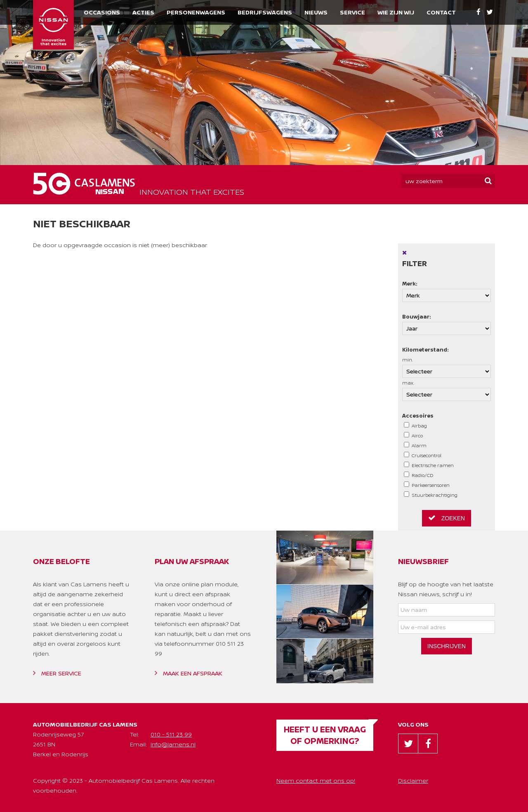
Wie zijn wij (396, 12)
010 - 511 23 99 (171, 734)
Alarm (415, 445)
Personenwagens (196, 12)
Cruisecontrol (423, 455)
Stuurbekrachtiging (431, 495)
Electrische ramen (429, 465)
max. (447, 390)
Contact (441, 12)
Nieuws (316, 12)
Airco (413, 435)
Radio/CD (419, 475)
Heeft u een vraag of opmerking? (325, 735)
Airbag (415, 425)
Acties (143, 12)
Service (352, 12)
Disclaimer (413, 780)
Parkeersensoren (427, 485)
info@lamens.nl (173, 744)
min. (447, 367)
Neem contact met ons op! (316, 780)
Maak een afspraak (189, 673)
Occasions (102, 12)
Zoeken (447, 518)
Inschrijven (447, 646)
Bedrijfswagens (265, 12)
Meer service (57, 673)
